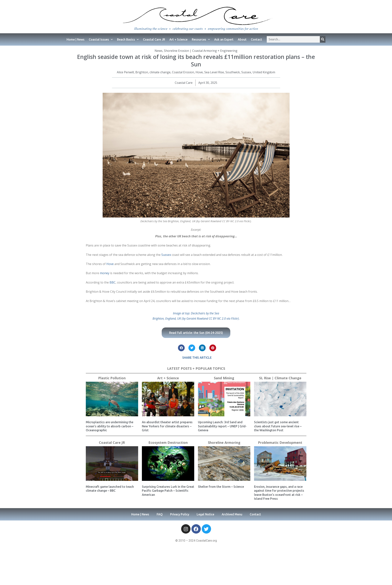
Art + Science (178, 39)
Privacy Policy (180, 514)
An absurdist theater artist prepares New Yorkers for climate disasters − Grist (167, 426)
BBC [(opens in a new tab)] (113, 282)
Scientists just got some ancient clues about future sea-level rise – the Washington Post (278, 426)
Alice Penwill (125, 72)
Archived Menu (232, 514)
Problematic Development (280, 442)
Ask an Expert (224, 39)
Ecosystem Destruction (168, 442)
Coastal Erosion (183, 72)
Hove (199, 72)
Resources (201, 39)
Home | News (76, 39)
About (242, 39)
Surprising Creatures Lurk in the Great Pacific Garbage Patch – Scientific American (168, 491)
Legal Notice (205, 514)
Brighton (142, 72)
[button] (181, 348)
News (159, 51)
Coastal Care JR (154, 39)
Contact (256, 39)
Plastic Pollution (112, 378)
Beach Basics (128, 39)
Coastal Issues (101, 39)
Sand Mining (224, 378)
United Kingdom (264, 72)
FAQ (160, 514)
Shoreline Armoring (224, 442)
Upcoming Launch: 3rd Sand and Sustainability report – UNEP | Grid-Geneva (222, 426)
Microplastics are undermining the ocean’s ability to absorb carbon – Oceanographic (110, 426)
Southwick (233, 72)
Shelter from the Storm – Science (221, 487)
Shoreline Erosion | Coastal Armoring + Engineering (201, 51)
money (105, 273)
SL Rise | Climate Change (280, 378)
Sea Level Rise (214, 72)
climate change (160, 72)
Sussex (246, 72)
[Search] (323, 39)
